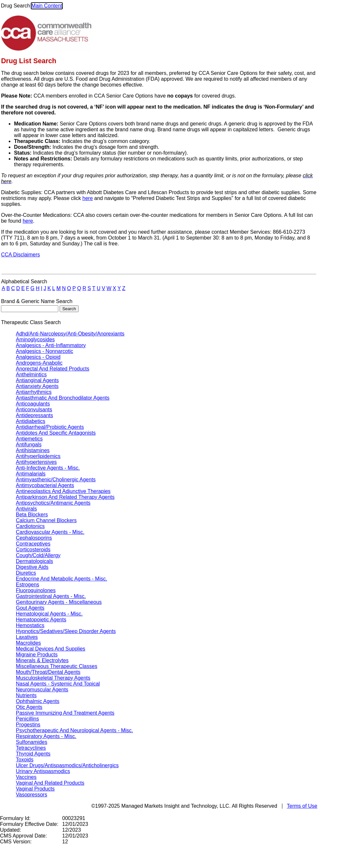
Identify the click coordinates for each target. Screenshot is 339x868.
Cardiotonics (30, 526)
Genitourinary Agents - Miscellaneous (59, 602)
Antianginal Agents (37, 380)
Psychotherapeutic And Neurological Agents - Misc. (74, 730)
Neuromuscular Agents (42, 690)
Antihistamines (33, 450)
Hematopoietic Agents (41, 620)
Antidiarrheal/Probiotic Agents (50, 427)
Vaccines (26, 777)
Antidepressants (34, 415)
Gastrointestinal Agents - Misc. (51, 596)
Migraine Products (37, 655)
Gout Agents (30, 608)
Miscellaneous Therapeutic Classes (56, 666)
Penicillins (27, 719)
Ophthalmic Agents (38, 701)
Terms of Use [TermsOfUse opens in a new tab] (302, 806)
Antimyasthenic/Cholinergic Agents (56, 480)
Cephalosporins (34, 538)
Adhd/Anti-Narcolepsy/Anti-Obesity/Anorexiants (70, 334)
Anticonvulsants (34, 410)
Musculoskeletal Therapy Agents (53, 678)
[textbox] (30, 309)
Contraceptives (33, 544)
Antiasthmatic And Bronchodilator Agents (63, 398)
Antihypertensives (36, 462)
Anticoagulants (33, 404)
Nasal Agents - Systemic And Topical (58, 684)
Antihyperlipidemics (38, 456)
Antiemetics (29, 439)
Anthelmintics (31, 375)
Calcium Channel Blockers (46, 520)
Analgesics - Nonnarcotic (45, 351)
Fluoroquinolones (36, 590)
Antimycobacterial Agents (45, 485)
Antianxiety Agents (37, 386)
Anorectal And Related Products (53, 369)
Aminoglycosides (35, 340)
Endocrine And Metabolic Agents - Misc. (62, 579)
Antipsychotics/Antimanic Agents (53, 503)
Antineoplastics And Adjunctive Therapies (63, 491)
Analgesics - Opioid (38, 357)
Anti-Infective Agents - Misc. (48, 468)
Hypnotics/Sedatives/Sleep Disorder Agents (66, 631)
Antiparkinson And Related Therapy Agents (65, 497)
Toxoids (25, 760)
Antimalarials (31, 474)
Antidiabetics (31, 421)
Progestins (28, 725)
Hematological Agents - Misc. (49, 614)
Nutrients (26, 695)
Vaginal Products (35, 789)
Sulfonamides (32, 742)
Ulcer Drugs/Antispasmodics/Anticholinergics (67, 765)
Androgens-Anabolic (39, 363)
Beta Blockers (32, 515)
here (88, 198)
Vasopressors (32, 795)
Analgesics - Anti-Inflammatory (51, 345)
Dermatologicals (34, 561)
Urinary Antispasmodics (43, 771)
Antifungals (29, 445)
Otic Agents (29, 707)
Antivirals (26, 509)
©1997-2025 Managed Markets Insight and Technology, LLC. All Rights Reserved (184, 806)
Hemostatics (30, 625)
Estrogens (28, 585)
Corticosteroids (33, 550)
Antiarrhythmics (34, 392)
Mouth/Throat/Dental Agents (48, 672)
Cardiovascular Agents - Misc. (50, 532)
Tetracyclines (31, 748)
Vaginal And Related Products (50, 783)
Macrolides (28, 643)
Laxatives (27, 637)
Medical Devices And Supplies (51, 649)
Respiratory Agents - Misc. (46, 736)
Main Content (47, 6)
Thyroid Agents (33, 754)
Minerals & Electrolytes (42, 660)
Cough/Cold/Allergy (38, 555)
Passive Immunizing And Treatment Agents (65, 713)
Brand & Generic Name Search (37, 301)
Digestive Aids (32, 567)
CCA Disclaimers (20, 255)
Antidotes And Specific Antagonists (56, 433)
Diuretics (26, 573)
